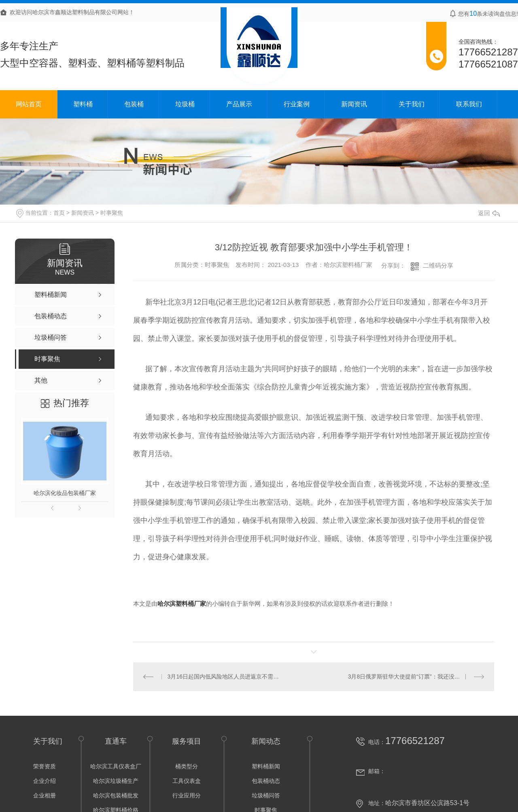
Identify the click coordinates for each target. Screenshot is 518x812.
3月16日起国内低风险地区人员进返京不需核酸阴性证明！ (223, 677)
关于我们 (412, 104)
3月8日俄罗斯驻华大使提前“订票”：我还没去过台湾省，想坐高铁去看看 (416, 677)
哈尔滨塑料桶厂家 (348, 265)
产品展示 (239, 104)
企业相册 (45, 795)
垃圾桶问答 (266, 795)
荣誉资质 (45, 766)
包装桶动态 (266, 781)
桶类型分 (187, 766)
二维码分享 (438, 265)
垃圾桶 (185, 104)
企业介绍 (45, 781)
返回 (489, 213)
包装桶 (134, 104)
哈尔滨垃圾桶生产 (116, 781)
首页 (59, 213)
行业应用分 (187, 795)
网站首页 (29, 104)
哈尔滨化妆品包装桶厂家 (65, 493)
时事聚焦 (112, 213)
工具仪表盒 (187, 781)
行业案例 (297, 104)
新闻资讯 (354, 104)
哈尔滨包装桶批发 (116, 795)
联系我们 (469, 104)
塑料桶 (83, 104)
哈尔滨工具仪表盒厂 (116, 766)
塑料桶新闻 (266, 766)
